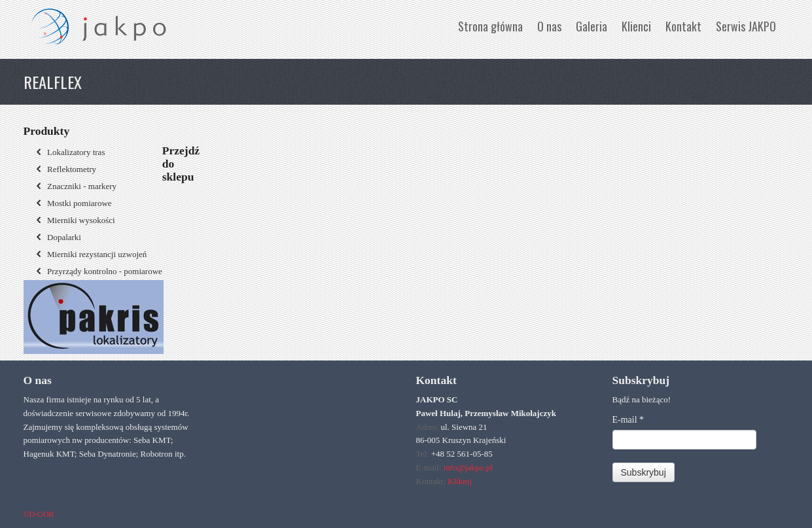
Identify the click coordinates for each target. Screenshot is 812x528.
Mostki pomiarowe (73, 203)
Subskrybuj (644, 472)
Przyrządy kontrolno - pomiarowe (98, 271)
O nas (549, 26)
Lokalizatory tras (69, 152)
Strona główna (490, 26)
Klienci (636, 26)
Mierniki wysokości (74, 220)
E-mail (628, 420)
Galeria (591, 26)
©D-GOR (39, 514)
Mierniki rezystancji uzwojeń (90, 254)
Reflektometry (65, 169)
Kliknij (460, 481)
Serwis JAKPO (746, 26)
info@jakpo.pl (468, 467)
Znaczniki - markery (75, 186)
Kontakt (683, 26)
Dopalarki (57, 237)
